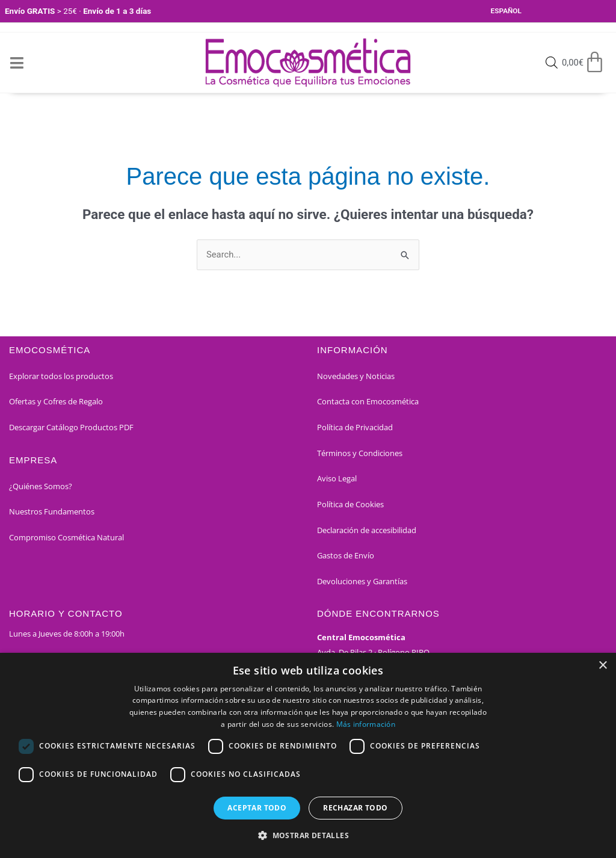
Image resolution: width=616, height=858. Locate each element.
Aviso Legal (337, 479)
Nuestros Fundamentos (52, 512)
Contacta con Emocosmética (368, 402)
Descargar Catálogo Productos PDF (71, 428)
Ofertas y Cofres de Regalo (56, 402)
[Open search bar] (550, 63)
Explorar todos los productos (61, 377)
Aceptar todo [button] (257, 808)
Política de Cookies (350, 505)
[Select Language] (522, 11)
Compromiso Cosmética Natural (66, 538)
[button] (308, 836)
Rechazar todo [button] (355, 808)
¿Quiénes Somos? (41, 487)
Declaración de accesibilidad (367, 531)
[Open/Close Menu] (17, 63)
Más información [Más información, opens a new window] (366, 724)
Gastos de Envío (346, 556)
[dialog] (308, 755)
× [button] (602, 666)
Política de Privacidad (355, 428)
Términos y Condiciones (360, 454)
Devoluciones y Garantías (362, 582)
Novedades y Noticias (356, 377)
